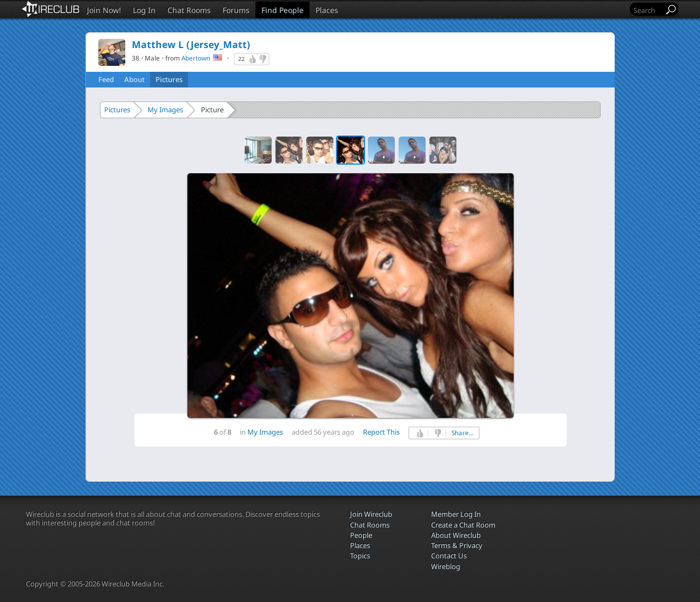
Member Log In (456, 514)
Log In (144, 10)
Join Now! (104, 10)
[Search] (648, 10)
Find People (282, 10)
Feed (106, 79)
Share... (463, 433)
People (361, 535)
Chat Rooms (189, 10)
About (134, 79)
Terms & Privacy (457, 545)
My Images (165, 110)
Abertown (196, 58)
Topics (360, 556)
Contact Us (449, 556)
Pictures (169, 79)
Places (327, 10)
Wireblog (446, 566)
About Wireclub (456, 535)
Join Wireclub (371, 514)
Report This (381, 432)
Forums (236, 10)
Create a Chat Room (463, 525)
